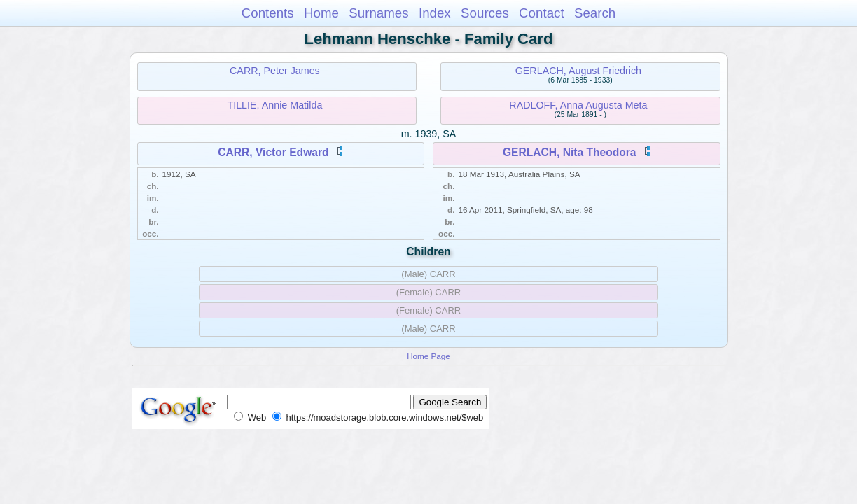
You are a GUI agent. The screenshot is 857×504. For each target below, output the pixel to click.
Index (435, 13)
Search (595, 13)
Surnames (378, 13)
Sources (485, 13)
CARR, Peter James (275, 71)
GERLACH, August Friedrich (578, 71)
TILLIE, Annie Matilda (274, 105)
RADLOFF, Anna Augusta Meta (578, 105)
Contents (268, 13)
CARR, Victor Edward (273, 152)
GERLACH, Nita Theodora (570, 152)
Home (321, 13)
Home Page (428, 356)
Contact (542, 13)
